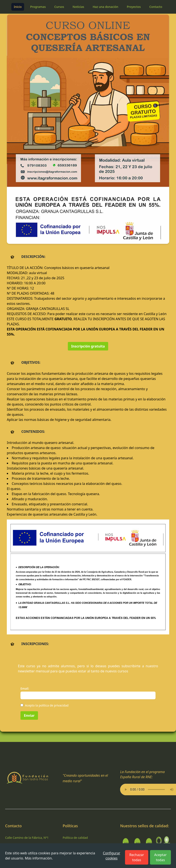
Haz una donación (105, 7)
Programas (38, 7)
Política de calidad (75, 838)
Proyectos (134, 7)
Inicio (18, 7)
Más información (38, 858)
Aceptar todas (160, 857)
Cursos (59, 7)
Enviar (29, 715)
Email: (25, 688)
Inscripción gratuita (88, 346)
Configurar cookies (111, 856)
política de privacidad (54, 705)
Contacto (156, 7)
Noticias (78, 7)
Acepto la (47, 705)
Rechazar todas (137, 857)
